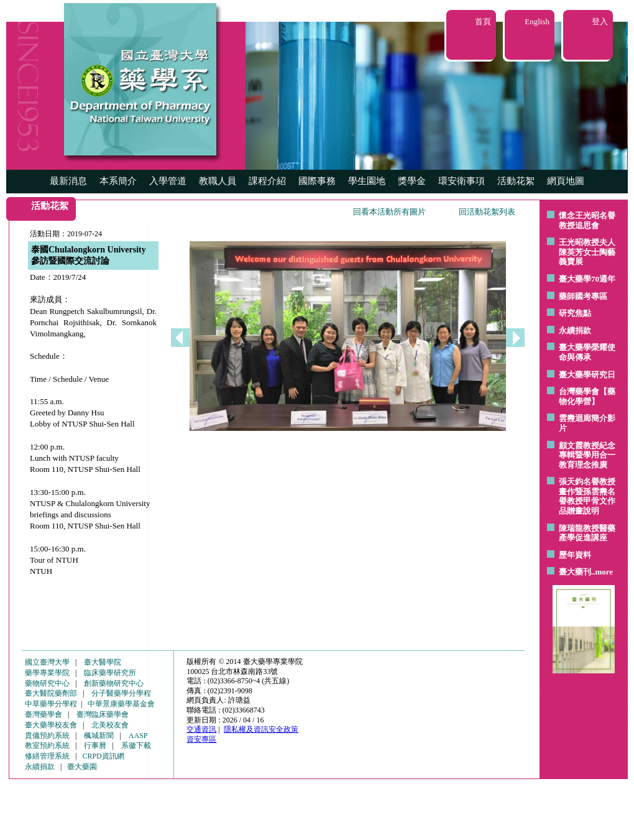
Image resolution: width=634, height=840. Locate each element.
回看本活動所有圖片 (389, 212)
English (537, 21)
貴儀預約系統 (47, 736)
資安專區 (201, 739)
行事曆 (95, 745)
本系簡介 (118, 181)
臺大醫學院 (103, 662)
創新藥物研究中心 (114, 683)
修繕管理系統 (47, 756)
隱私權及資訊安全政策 (261, 729)
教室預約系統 (47, 745)
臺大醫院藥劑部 (51, 693)
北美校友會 (110, 725)
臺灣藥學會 (44, 714)
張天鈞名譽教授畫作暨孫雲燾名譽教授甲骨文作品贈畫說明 (587, 496)
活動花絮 (516, 181)
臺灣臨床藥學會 (103, 714)
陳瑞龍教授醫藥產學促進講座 (587, 533)
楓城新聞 (99, 736)
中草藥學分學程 (51, 704)
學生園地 (367, 181)
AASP (138, 736)
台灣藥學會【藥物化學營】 (587, 396)
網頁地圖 (566, 181)
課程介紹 (267, 181)
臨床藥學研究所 (110, 673)
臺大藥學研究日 (587, 375)
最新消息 (68, 181)
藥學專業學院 (47, 673)
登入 (600, 21)
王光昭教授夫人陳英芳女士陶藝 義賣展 (587, 252)
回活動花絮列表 (487, 212)
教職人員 (218, 181)
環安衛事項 (462, 181)
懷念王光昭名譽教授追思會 (587, 220)
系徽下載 (136, 745)
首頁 (483, 21)
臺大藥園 (82, 767)
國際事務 (317, 181)
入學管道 (168, 181)
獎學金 (412, 181)
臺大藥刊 (575, 572)
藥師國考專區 (583, 296)
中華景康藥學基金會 (121, 704)
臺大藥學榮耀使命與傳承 (587, 352)
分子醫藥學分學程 (121, 693)
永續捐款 (575, 330)
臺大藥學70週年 (587, 279)
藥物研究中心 (47, 683)
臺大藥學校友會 (51, 725)
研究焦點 (575, 313)
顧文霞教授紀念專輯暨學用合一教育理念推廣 (587, 455)
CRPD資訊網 (103, 756)
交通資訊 (201, 729)
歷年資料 (575, 555)
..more (602, 572)
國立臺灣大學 (47, 662)
